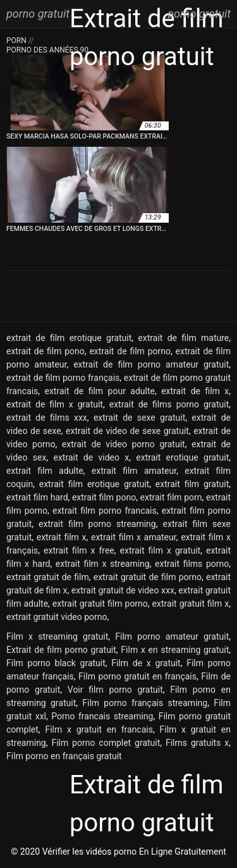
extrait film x (62, 537)
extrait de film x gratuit (55, 404)
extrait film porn (171, 497)
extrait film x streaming (103, 564)
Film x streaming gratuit (57, 636)
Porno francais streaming (102, 716)
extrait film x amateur (134, 537)
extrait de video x (91, 457)
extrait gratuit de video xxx (123, 590)
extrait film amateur (134, 471)
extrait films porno (192, 564)
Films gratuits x (197, 743)
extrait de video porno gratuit (124, 444)
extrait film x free (79, 550)
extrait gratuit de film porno (148, 577)
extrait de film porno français (63, 378)
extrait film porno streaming (97, 524)
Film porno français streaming (145, 703)
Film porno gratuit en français (137, 676)
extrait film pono (104, 497)
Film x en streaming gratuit (175, 650)
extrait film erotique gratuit (94, 484)
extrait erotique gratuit (182, 457)
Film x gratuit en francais (99, 729)
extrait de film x (195, 391)
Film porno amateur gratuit (172, 636)
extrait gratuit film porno (100, 604)
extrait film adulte (45, 471)
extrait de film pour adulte (100, 391)
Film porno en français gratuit (64, 756)
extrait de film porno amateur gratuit (151, 364)
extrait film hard (37, 497)
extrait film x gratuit (161, 550)
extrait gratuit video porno (57, 617)
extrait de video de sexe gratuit (127, 431)
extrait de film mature (183, 338)
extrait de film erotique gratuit (69, 338)
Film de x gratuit (146, 663)
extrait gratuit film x (191, 604)
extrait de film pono (46, 351)
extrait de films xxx (47, 418)
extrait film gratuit (192, 484)
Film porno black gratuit (56, 663)
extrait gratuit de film (48, 577)
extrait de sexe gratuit (139, 418)
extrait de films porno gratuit (169, 404)
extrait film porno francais (105, 511)
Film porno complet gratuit (106, 743)
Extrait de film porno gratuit (61, 650)
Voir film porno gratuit (115, 690)
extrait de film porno (130, 351)
